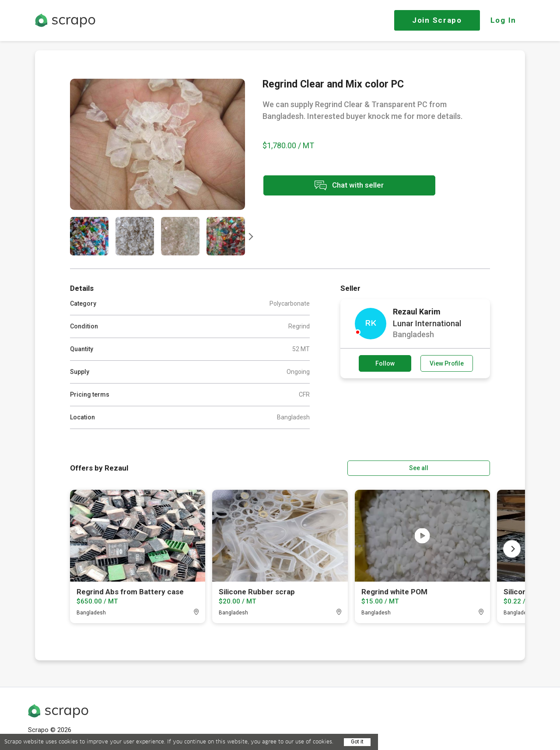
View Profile (447, 363)
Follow (385, 363)
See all (465, 467)
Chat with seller (340, 186)
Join (437, 20)
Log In (503, 20)
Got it (357, 742)
